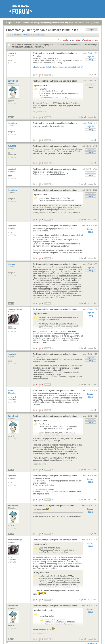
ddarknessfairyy (15, 309)
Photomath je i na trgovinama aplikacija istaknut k (55, 53)
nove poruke (80, 23)
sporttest (12, 53)
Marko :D (12, 391)
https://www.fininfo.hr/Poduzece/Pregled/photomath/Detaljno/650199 (61, 67)
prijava (39, 23)
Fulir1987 (12, 146)
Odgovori (90, 57)
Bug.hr (9, 23)
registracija (48, 23)
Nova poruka (92, 30)
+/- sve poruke (63, 40)
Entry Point (13, 81)
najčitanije (69, 23)
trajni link (93, 75)
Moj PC (11, 117)
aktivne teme (59, 23)
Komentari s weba (31, 23)
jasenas (12, 264)
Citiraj (90, 60)
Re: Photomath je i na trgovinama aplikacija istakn (55, 81)
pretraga (96, 23)
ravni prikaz (76, 40)
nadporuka (92, 117)
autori (88, 23)
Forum (17, 23)
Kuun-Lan (13, 123)
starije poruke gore (91, 40)
